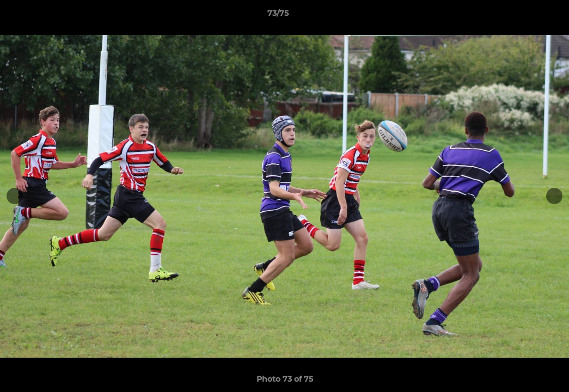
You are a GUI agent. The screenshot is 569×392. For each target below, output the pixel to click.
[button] (523, 16)
